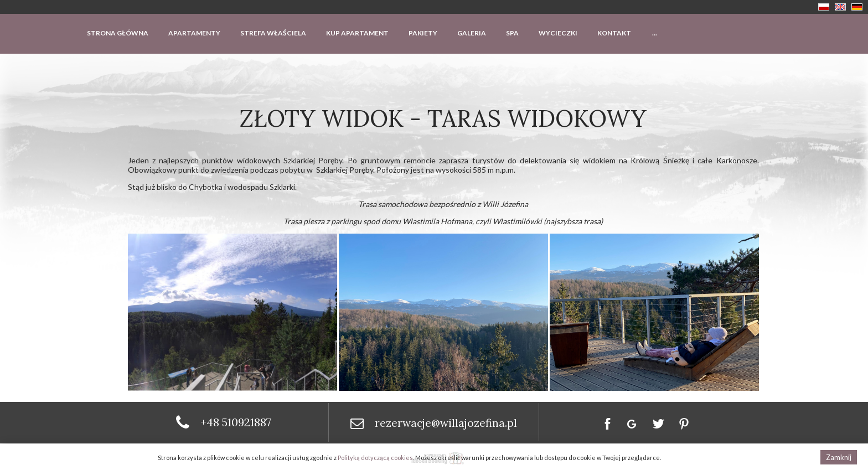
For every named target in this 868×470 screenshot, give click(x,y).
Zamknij (839, 457)
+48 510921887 (236, 422)
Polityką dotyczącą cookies (375, 458)
